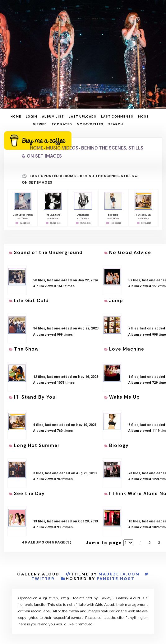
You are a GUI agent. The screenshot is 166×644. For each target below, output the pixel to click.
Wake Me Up (124, 396)
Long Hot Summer (37, 444)
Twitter (43, 577)
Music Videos (62, 148)
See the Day (29, 492)
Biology (119, 444)
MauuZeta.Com (119, 573)
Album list (53, 116)
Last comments (117, 116)
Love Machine (127, 348)
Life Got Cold (31, 299)
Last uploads (83, 116)
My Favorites (90, 124)
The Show (26, 348)
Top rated (62, 124)
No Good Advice (130, 251)
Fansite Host (116, 577)
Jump (116, 299)
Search (116, 124)
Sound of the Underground (48, 251)
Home (16, 116)
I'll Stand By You (35, 396)
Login (32, 116)
